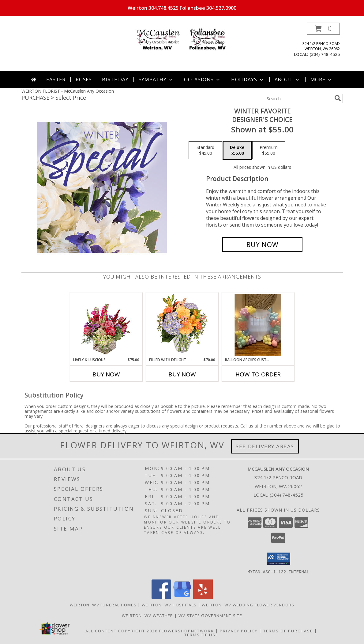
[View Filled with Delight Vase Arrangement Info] (182, 325)
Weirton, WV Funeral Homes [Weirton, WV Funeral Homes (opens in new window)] (103, 605)
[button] (323, 29)
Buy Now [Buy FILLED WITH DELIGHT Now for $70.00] (182, 374)
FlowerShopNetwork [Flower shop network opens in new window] (187, 631)
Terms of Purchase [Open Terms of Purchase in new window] (288, 631)
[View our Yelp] (203, 597)
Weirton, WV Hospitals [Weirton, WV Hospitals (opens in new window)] (169, 605)
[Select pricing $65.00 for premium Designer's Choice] (269, 150)
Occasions (203, 80)
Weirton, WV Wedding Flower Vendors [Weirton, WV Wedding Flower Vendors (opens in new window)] (248, 605)
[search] (338, 98)
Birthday (115, 80)
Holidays (248, 80)
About (287, 80)
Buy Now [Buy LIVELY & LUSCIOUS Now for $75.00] (106, 374)
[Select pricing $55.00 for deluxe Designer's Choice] (237, 150)
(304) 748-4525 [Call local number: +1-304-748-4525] (325, 54)
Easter (56, 80)
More (322, 80)
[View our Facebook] (161, 597)
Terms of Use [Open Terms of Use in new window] (201, 635)
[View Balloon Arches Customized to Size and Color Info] (258, 325)
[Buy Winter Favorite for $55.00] (263, 245)
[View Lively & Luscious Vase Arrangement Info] (106, 325)
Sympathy (156, 80)
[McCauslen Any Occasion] (182, 40)
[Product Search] (299, 98)
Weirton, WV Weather (148, 615)
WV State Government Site (210, 615)
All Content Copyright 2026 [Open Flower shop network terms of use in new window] (122, 631)
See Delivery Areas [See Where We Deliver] (265, 446)
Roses (84, 80)
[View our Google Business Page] (182, 597)
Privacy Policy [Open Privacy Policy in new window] (239, 631)
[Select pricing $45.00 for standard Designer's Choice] (205, 150)
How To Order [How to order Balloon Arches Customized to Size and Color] (258, 374)
